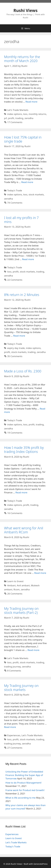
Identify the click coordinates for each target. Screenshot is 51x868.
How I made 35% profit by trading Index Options (24, 450)
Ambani (11, 585)
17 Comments (15, 122)
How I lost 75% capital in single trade (23, 139)
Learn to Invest (15, 581)
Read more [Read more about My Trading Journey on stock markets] (10, 727)
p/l (6, 118)
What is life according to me (20, 798)
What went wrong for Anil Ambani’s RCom (24, 530)
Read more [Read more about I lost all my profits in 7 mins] (28, 259)
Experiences (14, 735)
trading (19, 118)
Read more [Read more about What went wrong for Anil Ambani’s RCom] (40, 573)
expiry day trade (16, 348)
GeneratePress (41, 864)
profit (11, 118)
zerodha (29, 118)
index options (15, 114)
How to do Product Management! (23, 783)
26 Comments (15, 594)
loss (25, 114)
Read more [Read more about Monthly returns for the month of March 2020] (31, 102)
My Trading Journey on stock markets (21, 688)
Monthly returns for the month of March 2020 (22, 59)
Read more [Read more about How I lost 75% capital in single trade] (27, 182)
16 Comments (15, 513)
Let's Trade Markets (18, 110)
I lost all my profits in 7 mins (21, 220)
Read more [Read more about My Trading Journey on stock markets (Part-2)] (33, 650)
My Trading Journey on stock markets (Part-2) (21, 610)
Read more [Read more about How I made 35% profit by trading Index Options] (21, 492)
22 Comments (15, 280)
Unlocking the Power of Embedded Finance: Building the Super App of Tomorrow (24, 775)
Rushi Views (26, 10)
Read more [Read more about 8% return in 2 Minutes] (19, 336)
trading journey (12, 667)
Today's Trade (15, 190)
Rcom (17, 589)
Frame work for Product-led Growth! (25, 790)
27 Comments (15, 748)
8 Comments (14, 671)
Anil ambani (23, 585)
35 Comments (15, 356)
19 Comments (15, 433)
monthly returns (37, 114)
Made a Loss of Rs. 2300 (23, 371)
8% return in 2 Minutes (22, 295)
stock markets (36, 194)
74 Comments (15, 203)
